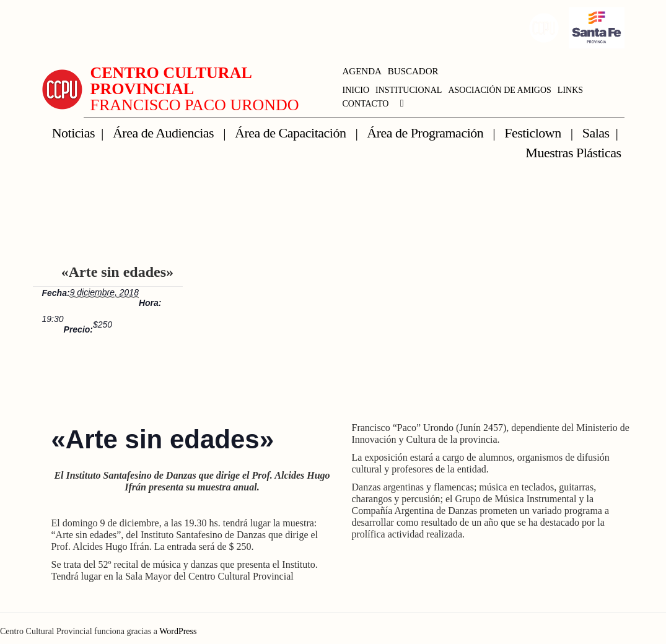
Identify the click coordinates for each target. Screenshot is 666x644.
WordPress (178, 631)
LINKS (570, 90)
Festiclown (534, 133)
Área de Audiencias (165, 133)
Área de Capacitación (292, 133)
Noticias (73, 133)
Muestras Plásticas (573, 153)
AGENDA (362, 71)
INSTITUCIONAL (409, 90)
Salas (596, 133)
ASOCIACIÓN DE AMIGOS (499, 90)
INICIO (356, 90)
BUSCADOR (413, 71)
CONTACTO (366, 104)
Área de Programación (427, 133)
